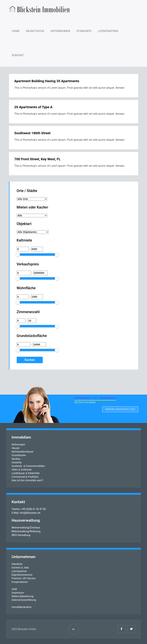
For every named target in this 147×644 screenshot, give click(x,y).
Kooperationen (20, 582)
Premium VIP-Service (24, 578)
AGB (14, 589)
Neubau (16, 459)
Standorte (84, 31)
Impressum (18, 593)
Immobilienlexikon (22, 607)
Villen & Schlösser (22, 470)
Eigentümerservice (22, 575)
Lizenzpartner (108, 31)
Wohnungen (18, 444)
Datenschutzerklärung (24, 600)
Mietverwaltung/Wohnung (26, 531)
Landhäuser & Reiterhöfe (26, 473)
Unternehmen (60, 31)
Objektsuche (35, 31)
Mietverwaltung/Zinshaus (26, 528)
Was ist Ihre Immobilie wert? (27, 480)
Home (16, 31)
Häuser (16, 448)
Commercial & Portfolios (25, 477)
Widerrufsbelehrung (23, 596)
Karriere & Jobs (20, 568)
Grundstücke (19, 455)
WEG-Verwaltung (21, 535)
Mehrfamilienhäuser (23, 452)
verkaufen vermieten (95, 398)
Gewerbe (17, 462)
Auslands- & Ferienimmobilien (28, 466)
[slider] (18, 255)
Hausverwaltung (26, 520)
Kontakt (18, 55)
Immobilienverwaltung (120, 409)
